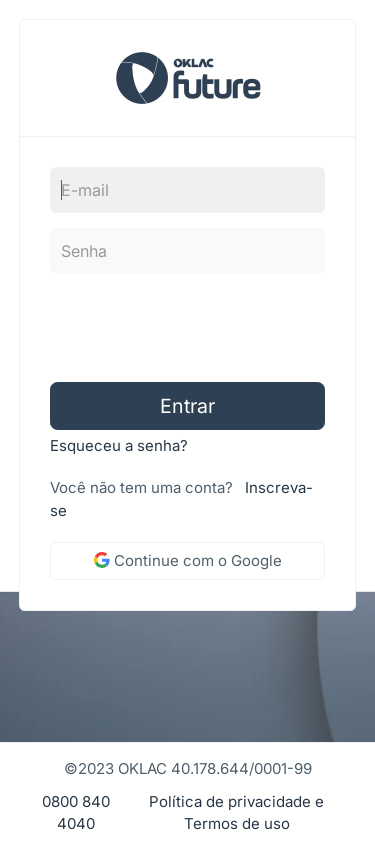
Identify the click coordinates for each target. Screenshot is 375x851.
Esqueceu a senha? (119, 445)
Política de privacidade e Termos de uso (236, 813)
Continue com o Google (188, 560)
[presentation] (176, 328)
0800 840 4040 (76, 813)
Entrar (187, 406)
